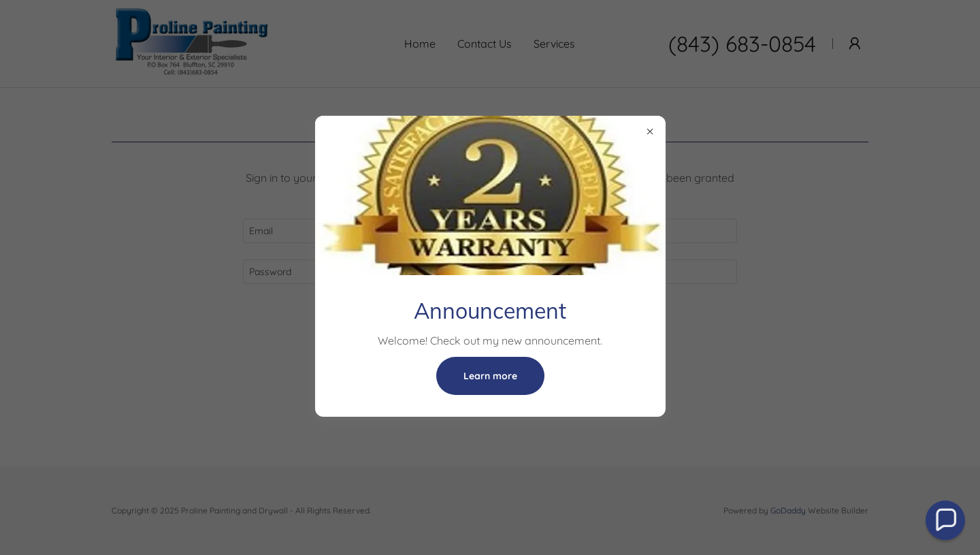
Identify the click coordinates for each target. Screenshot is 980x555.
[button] (945, 520)
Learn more (490, 376)
